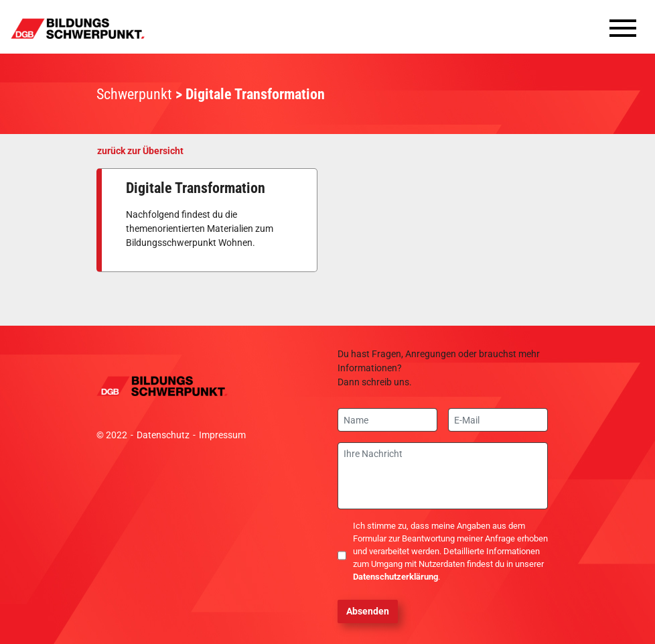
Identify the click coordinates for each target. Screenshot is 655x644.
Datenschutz (163, 435)
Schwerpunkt (134, 94)
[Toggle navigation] (623, 31)
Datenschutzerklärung (395, 577)
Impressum (222, 435)
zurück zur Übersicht (140, 151)
